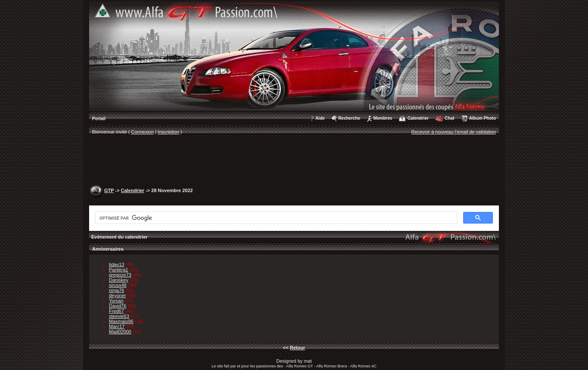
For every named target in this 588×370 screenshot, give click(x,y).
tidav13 (116, 264)
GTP (109, 190)
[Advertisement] (294, 162)
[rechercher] (275, 218)
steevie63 (119, 316)
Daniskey (119, 280)
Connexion (143, 132)
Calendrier (418, 118)
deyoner (118, 295)
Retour (297, 348)
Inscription (168, 132)
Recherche (349, 118)
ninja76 (116, 290)
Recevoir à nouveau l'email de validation (453, 132)
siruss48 (118, 285)
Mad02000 (120, 332)
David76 (118, 306)
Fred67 (116, 311)
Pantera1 (119, 270)
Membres (383, 118)
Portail (99, 119)
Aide (320, 118)
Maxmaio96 (121, 321)
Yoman (116, 301)
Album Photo (483, 118)
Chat (449, 118)
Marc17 (117, 326)
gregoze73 (120, 275)
